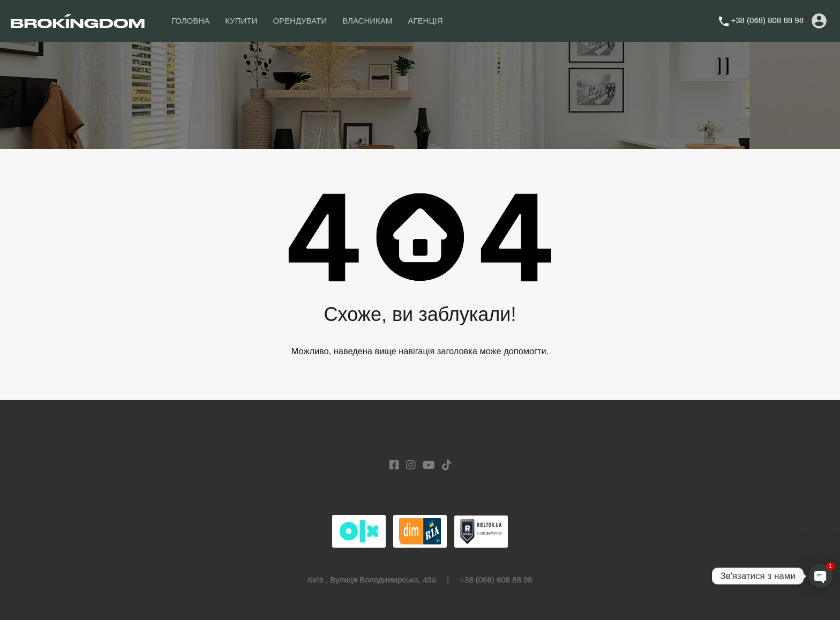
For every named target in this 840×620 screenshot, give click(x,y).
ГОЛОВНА (190, 21)
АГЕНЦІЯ (425, 21)
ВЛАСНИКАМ (367, 21)
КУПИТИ (241, 21)
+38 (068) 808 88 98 (767, 20)
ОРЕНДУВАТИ (300, 21)
